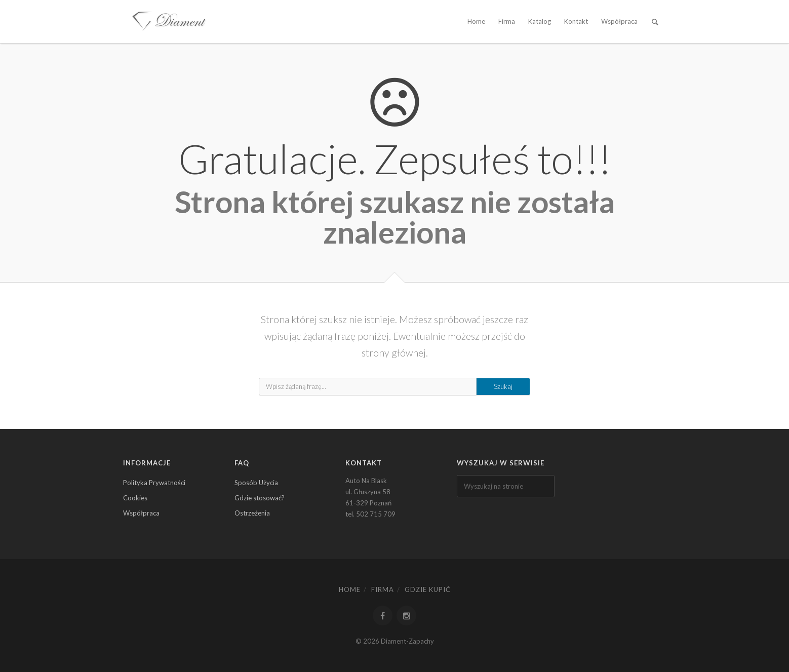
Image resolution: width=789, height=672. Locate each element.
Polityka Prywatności (154, 483)
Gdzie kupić (428, 589)
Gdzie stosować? (260, 498)
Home (476, 21)
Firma (507, 21)
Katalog (540, 21)
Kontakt (576, 21)
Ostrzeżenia (252, 513)
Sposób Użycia (256, 483)
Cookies (135, 498)
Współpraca (619, 21)
